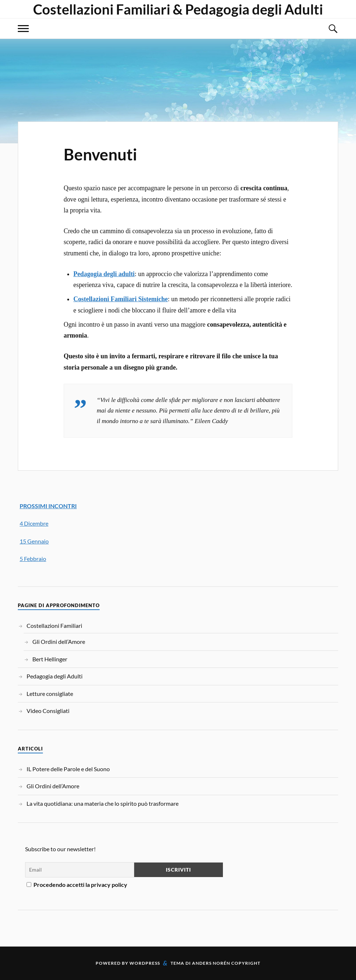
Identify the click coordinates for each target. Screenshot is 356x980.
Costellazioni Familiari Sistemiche (121, 299)
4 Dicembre (34, 523)
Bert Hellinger (50, 659)
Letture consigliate (50, 694)
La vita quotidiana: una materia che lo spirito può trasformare (103, 803)
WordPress (145, 963)
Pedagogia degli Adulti (55, 676)
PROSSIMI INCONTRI (48, 506)
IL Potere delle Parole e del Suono (68, 769)
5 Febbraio (33, 559)
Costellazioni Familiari (54, 626)
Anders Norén (211, 963)
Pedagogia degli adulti (104, 274)
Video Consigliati (48, 711)
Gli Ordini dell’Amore (59, 642)
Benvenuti (100, 154)
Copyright (246, 963)
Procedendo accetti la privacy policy (77, 885)
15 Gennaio (34, 541)
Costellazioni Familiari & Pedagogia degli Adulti (178, 9)
